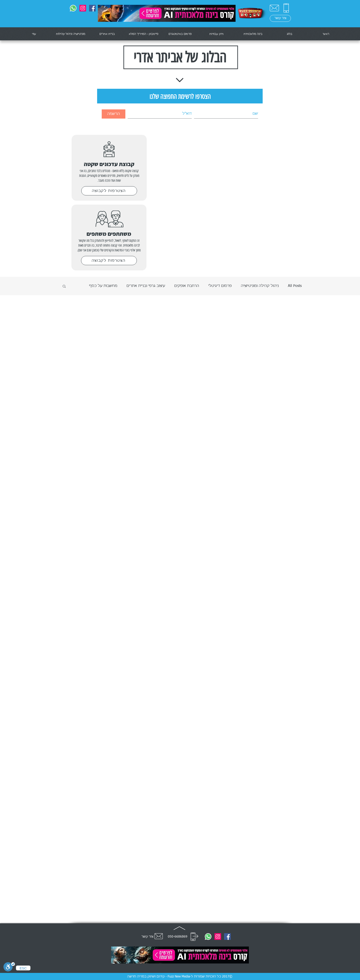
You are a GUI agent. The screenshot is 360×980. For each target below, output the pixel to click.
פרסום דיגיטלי (220, 286)
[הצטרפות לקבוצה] (109, 191)
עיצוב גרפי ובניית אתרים (146, 286)
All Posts (295, 286)
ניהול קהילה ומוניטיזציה (260, 286)
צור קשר (147, 937)
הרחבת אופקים (187, 286)
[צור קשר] (274, 8)
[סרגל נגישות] (9, 967)
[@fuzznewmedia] (83, 8)
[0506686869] (73, 8)
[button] (64, 287)
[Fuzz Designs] (92, 8)
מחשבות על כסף (103, 286)
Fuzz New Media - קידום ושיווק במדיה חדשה (159, 977)
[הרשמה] (114, 114)
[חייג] (194, 937)
